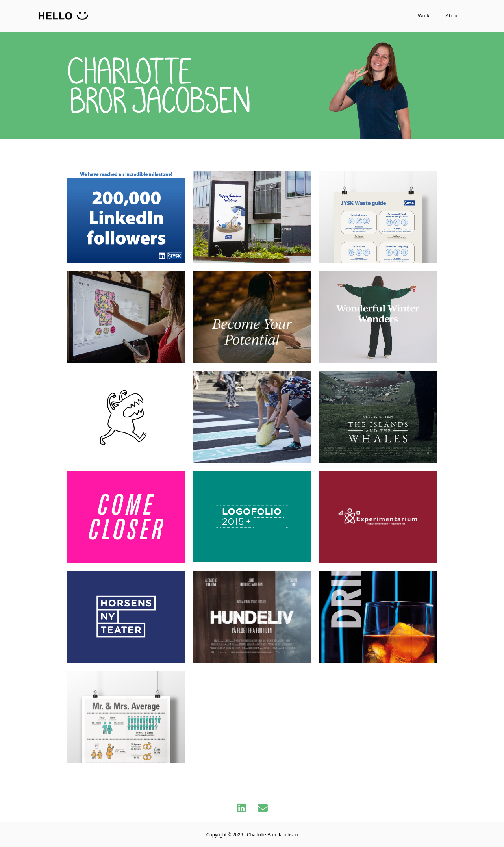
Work (439, 16)
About (460, 16)
